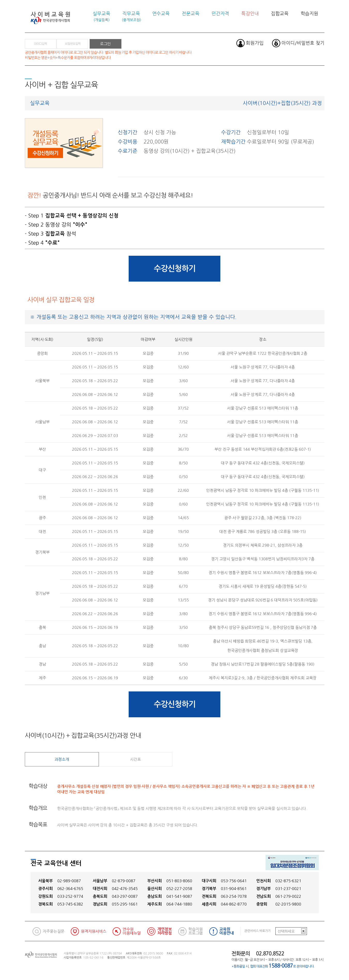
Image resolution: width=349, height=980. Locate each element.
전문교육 (191, 14)
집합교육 (280, 14)
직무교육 (131, 17)
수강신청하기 (175, 269)
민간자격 (220, 14)
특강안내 (250, 14)
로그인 (105, 44)
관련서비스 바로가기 (258, 931)
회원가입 (255, 43)
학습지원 (309, 14)
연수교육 (161, 14)
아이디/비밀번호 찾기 (303, 43)
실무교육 (102, 17)
